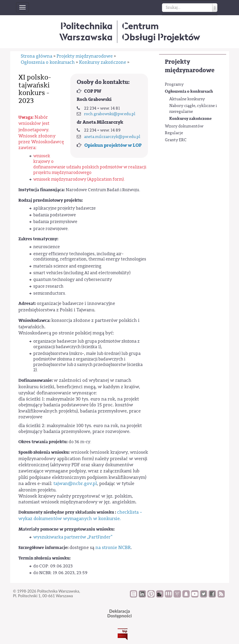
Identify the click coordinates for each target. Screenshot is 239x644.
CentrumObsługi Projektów (161, 31)
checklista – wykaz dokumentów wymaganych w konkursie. (80, 515)
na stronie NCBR (113, 548)
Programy (174, 84)
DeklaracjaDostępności (120, 613)
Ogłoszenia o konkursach (189, 91)
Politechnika (86, 31)
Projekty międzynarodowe (190, 66)
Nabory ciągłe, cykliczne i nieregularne (193, 109)
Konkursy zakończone (190, 119)
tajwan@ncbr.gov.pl (75, 484)
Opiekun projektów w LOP (113, 145)
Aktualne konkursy (187, 99)
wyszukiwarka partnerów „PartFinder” (73, 537)
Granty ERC (176, 140)
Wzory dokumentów (184, 126)
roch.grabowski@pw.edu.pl (110, 114)
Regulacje (174, 133)
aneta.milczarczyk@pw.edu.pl (112, 137)
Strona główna (36, 56)
